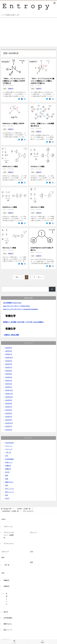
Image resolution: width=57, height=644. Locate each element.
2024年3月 (9, 420)
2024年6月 (9, 410)
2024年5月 (9, 413)
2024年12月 (9, 390)
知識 (7, 479)
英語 (7, 485)
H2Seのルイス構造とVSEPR (13, 124)
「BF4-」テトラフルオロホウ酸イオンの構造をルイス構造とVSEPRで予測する (43, 81)
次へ (39, 277)
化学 (5, 89)
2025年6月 (9, 370)
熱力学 (7, 472)
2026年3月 (9, 351)
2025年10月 (9, 357)
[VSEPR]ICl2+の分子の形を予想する (42, 249)
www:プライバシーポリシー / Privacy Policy (17, 306)
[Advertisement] (28, 32)
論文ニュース (9, 492)
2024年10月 (9, 397)
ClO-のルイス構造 (37, 207)
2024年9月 (9, 400)
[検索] (52, 289)
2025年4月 (9, 377)
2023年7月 (9, 426)
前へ (18, 277)
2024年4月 (9, 416)
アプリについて (9, 543)
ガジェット (9, 446)
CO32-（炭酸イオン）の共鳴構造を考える (42, 125)
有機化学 (8, 465)
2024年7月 (9, 407)
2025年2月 (9, 384)
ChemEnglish (9, 442)
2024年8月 (9, 403)
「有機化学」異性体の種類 (11, 335)
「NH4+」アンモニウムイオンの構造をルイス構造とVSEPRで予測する (14, 81)
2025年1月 (9, 387)
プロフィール (8, 526)
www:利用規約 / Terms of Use (12, 303)
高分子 (7, 498)
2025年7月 (9, 367)
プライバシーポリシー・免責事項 (9, 535)
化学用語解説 (9, 459)
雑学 (7, 495)
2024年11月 (9, 393)
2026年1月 (9, 354)
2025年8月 (9, 364)
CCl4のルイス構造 (38, 166)
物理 (7, 475)
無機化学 (11, 89)
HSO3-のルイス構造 (10, 166)
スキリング (9, 449)
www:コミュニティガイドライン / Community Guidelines (21, 309)
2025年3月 (9, 380)
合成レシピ (9, 462)
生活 (32, 551)
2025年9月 (9, 361)
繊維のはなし (9, 482)
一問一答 (8, 452)
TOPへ (43, 642)
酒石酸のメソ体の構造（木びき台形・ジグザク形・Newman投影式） (24, 322)
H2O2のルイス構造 (10, 207)
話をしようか (9, 488)
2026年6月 (9, 348)
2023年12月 (9, 423)
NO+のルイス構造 (9, 248)
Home (3, 519)
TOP (7, 508)
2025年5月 (9, 374)
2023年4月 (9, 429)
